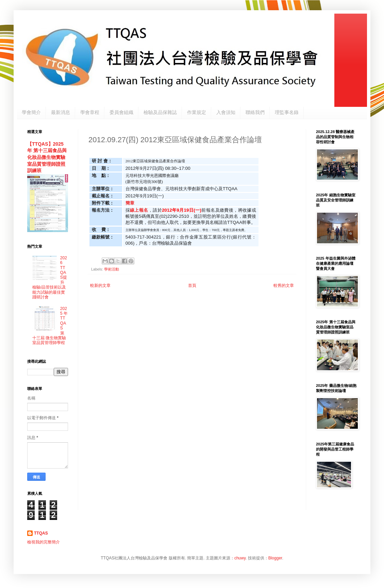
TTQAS (41, 533)
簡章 (130, 203)
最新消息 (61, 112)
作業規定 (197, 112)
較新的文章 (100, 285)
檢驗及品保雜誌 (160, 112)
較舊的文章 (284, 285)
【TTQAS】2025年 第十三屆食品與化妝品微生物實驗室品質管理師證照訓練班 (47, 157)
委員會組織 (121, 112)
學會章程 (90, 112)
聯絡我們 (255, 112)
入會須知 (226, 112)
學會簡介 (31, 112)
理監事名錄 (287, 112)
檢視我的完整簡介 (44, 542)
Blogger (275, 558)
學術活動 (112, 269)
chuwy (240, 558)
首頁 (192, 285)
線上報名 (139, 210)
